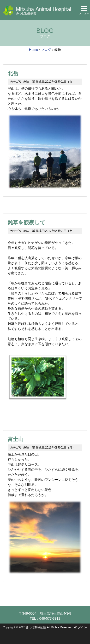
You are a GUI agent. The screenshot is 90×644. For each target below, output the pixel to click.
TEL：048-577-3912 (45, 618)
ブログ (46, 50)
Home (33, 50)
